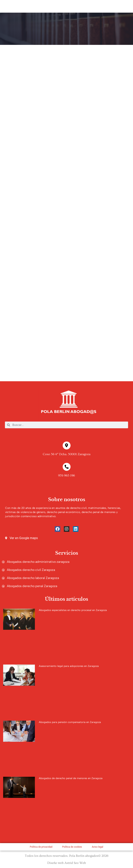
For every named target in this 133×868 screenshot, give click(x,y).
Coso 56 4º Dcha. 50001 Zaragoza (67, 454)
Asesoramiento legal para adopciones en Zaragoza (69, 666)
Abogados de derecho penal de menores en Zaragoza (71, 778)
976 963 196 (66, 475)
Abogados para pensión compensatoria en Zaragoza (70, 722)
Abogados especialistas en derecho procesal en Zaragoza (73, 610)
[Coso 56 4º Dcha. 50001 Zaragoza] (67, 445)
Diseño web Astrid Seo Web (67, 863)
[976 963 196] (67, 467)
